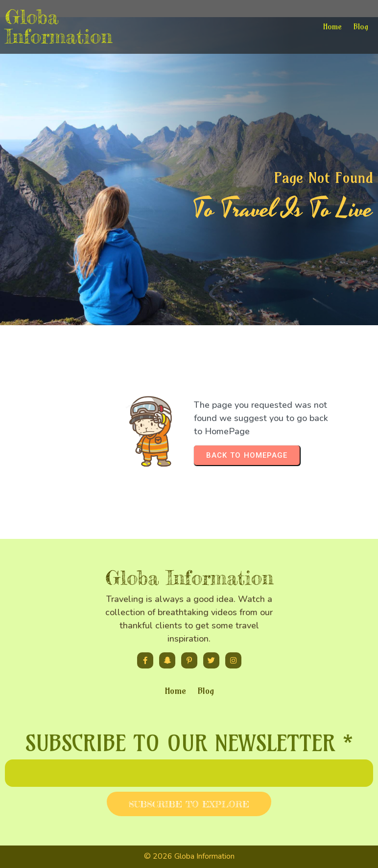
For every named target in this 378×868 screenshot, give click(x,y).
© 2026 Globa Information (189, 856)
